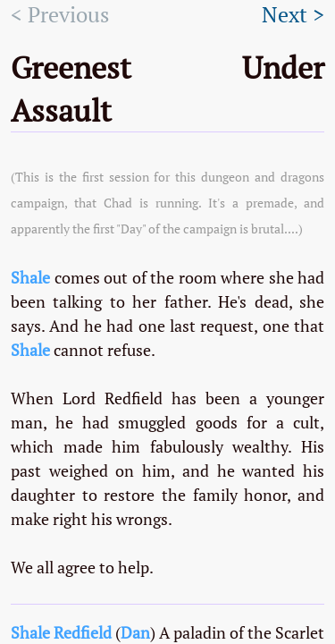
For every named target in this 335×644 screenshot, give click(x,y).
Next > (293, 15)
